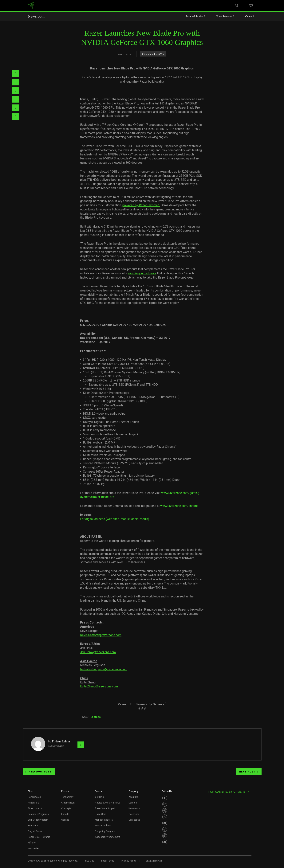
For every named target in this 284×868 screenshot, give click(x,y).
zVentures (134, 814)
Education (33, 826)
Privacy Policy (129, 861)
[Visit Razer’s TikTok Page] (165, 829)
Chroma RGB (68, 803)
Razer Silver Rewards (39, 837)
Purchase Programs (38, 814)
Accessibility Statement (108, 837)
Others (250, 16)
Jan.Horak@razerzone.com (98, 652)
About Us (133, 797)
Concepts (66, 808)
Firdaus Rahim (61, 741)
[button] (30, 792)
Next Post (249, 772)
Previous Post (39, 772)
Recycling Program (105, 831)
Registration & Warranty (107, 803)
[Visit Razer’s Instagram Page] (165, 804)
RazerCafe (33, 803)
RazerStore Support (105, 808)
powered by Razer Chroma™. (141, 205)
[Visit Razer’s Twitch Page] (165, 836)
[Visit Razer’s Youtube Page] (165, 823)
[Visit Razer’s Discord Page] (165, 842)
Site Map (90, 861)
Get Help (99, 797)
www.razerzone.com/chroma (179, 506)
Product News (153, 54)
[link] (31, 6)
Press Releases (225, 16)
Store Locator (35, 808)
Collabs (65, 820)
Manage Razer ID (104, 820)
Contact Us (134, 820)
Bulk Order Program (38, 820)
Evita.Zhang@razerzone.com (99, 686)
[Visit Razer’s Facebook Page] (165, 798)
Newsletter (34, 848)
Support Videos (103, 826)
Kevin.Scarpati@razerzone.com (101, 635)
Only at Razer (35, 831)
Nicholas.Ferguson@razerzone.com (104, 669)
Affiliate (32, 843)
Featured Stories (195, 16)
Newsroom (36, 16)
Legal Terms (108, 861)
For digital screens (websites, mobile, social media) (115, 519)
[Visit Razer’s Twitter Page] (165, 817)
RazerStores (34, 797)
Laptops (96, 717)
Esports (65, 814)
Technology (67, 797)
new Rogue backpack (142, 273)
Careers (133, 803)
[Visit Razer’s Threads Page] (165, 811)
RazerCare (101, 814)
